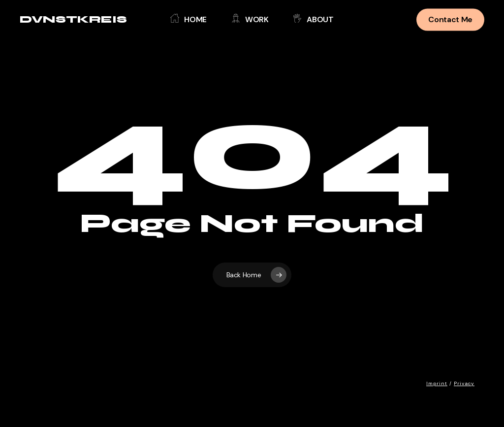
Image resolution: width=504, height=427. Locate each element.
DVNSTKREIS (73, 20)
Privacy (464, 383)
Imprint (437, 383)
